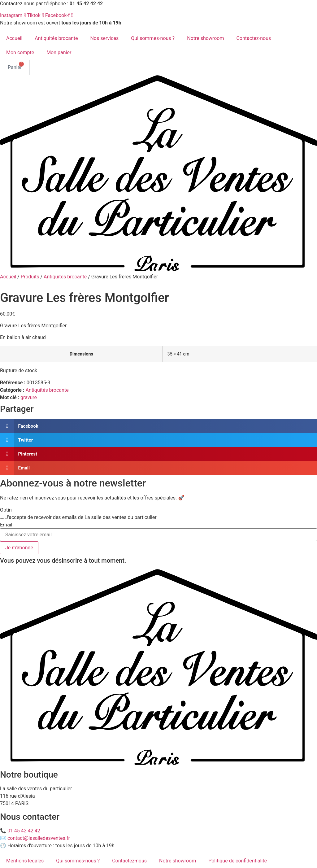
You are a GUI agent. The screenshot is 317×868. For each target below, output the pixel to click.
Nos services (104, 38)
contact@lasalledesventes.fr (39, 838)
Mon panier (59, 52)
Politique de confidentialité (238, 861)
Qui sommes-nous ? (153, 38)
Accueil (14, 38)
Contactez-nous (254, 38)
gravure (29, 397)
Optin (6, 510)
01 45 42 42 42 (24, 831)
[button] (158, 426)
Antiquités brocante (56, 38)
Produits (30, 277)
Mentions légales (25, 861)
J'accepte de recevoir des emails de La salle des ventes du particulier (81, 517)
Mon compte (20, 52)
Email (6, 525)
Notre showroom (205, 38)
